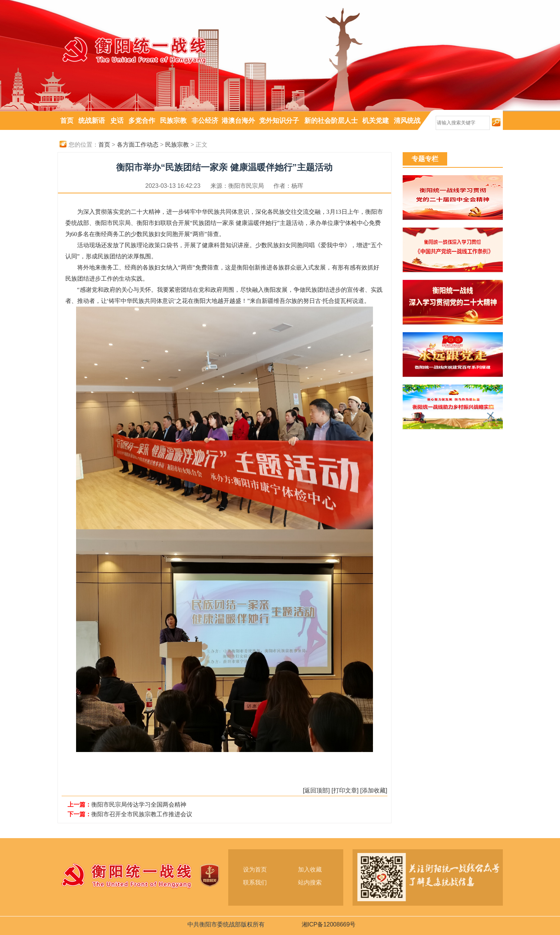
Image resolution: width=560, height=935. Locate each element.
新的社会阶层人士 (331, 121)
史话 (117, 121)
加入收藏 (310, 869)
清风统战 (407, 121)
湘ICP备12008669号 (329, 924)
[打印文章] (345, 790)
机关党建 (376, 121)
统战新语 (92, 121)
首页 (67, 121)
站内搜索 (310, 882)
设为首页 (255, 869)
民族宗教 (173, 121)
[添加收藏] (374, 790)
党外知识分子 (279, 121)
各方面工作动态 (138, 145)
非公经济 (205, 121)
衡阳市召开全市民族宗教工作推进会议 (142, 814)
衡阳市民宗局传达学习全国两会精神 (139, 805)
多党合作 (142, 121)
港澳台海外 (238, 121)
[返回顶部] (316, 790)
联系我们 (255, 882)
